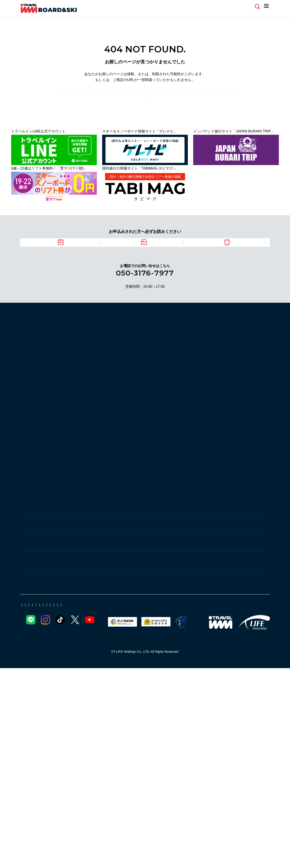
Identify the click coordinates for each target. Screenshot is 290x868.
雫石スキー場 (121, 485)
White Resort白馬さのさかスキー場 (219, 518)
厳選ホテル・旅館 (123, 691)
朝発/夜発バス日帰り (168, 684)
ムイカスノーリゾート (87, 356)
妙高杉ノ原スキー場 (167, 566)
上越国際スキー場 (83, 364)
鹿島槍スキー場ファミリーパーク (193, 541)
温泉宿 (148, 691)
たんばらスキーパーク (87, 412)
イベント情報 (149, 717)
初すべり (96, 691)
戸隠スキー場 (80, 624)
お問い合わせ (241, 796)
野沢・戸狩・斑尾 (85, 615)
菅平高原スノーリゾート (231, 599)
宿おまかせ (167, 691)
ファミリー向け (221, 691)
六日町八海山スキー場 (240, 349)
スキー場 (76, 725)
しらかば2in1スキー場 (117, 518)
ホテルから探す (36, 650)
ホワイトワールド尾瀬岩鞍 (128, 404)
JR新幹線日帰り (167, 699)
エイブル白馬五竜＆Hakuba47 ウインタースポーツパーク (115, 541)
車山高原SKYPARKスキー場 (163, 518)
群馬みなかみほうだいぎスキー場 (174, 397)
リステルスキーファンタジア (92, 493)
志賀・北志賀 (81, 436)
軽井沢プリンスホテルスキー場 (181, 599)
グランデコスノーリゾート (183, 493)
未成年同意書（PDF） (138, 744)
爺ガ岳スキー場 (82, 518)
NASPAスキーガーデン (129, 356)
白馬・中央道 (81, 509)
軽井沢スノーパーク (134, 599)
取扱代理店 (114, 796)
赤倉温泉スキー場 (83, 573)
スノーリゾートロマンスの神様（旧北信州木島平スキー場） (117, 445)
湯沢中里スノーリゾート (232, 364)
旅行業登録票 (196, 796)
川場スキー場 (217, 397)
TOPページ (165, 106)
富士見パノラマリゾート (141, 525)
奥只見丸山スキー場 (201, 349)
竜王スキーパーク (83, 452)
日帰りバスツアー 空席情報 (86, 744)
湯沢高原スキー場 (167, 356)
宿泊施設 (96, 725)
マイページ (242, 6)
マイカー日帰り (202, 684)
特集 (25, 684)
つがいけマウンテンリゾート (141, 533)
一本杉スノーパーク (85, 349)
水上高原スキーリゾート (123, 397)
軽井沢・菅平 (81, 590)
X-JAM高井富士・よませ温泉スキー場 (201, 445)
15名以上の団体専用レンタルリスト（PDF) (205, 744)
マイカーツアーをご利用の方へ (151, 257)
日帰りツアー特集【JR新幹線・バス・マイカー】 (109, 699)
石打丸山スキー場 (155, 364)
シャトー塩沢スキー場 (124, 349)
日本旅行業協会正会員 (141, 796)
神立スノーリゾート (191, 364)
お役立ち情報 (80, 717)
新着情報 (116, 725)
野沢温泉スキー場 (199, 624)
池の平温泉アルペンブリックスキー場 (219, 566)
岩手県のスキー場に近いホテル (205, 650)
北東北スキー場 (251, 691)
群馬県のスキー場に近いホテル (205, 658)
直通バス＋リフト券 (236, 684)
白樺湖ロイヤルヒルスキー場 (92, 525)
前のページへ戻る (130, 106)
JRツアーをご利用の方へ (236, 257)
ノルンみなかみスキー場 (174, 404)
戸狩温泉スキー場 (83, 631)
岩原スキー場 (244, 356)
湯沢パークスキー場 (164, 349)
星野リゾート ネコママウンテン (211, 478)
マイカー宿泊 (100, 684)
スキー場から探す (38, 339)
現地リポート (139, 725)
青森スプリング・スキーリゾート (164, 485)
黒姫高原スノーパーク (114, 624)
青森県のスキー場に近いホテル (149, 665)
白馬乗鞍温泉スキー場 (224, 525)
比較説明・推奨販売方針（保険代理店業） (126, 804)
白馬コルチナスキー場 (183, 525)
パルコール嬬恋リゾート (89, 419)
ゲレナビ (29, 718)
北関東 (75, 388)
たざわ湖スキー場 (132, 478)
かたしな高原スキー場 (128, 412)
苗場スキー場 (110, 372)
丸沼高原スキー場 (166, 412)
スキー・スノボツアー (237, 717)
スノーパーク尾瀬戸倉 (217, 404)
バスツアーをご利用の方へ (66, 257)
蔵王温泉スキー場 (224, 493)
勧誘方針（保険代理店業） (74, 804)
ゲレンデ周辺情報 (199, 717)
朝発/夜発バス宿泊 (131, 684)
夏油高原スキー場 (166, 478)
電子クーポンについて (87, 796)
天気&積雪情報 (33, 744)
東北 (73, 468)
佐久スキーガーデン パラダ (91, 599)
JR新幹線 (77, 684)
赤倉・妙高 (79, 557)
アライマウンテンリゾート (124, 566)
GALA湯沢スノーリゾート (207, 356)
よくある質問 (213, 6)
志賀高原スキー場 (117, 452)
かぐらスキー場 (82, 372)
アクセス (126, 717)
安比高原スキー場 (210, 485)
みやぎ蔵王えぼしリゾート (91, 478)
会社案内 (26, 796)
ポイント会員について (52, 796)
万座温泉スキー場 (128, 419)
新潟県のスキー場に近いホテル (94, 658)
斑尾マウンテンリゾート (239, 624)
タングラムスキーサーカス (158, 624)
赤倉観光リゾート (83, 566)
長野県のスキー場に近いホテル (94, 665)
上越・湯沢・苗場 (85, 340)
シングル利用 (192, 691)
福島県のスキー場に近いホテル (149, 658)
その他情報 (105, 717)
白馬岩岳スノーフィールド (91, 533)
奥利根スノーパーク (85, 404)
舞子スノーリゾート (119, 364)
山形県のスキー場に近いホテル (149, 650)
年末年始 (76, 691)
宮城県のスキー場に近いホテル (94, 650)
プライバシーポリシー (36, 804)
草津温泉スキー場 (83, 397)
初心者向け (194, 699)
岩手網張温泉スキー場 (87, 485)
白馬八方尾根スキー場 (187, 533)
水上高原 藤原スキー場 (203, 412)
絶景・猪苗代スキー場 (139, 493)
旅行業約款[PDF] (172, 796)
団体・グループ (221, 699)
